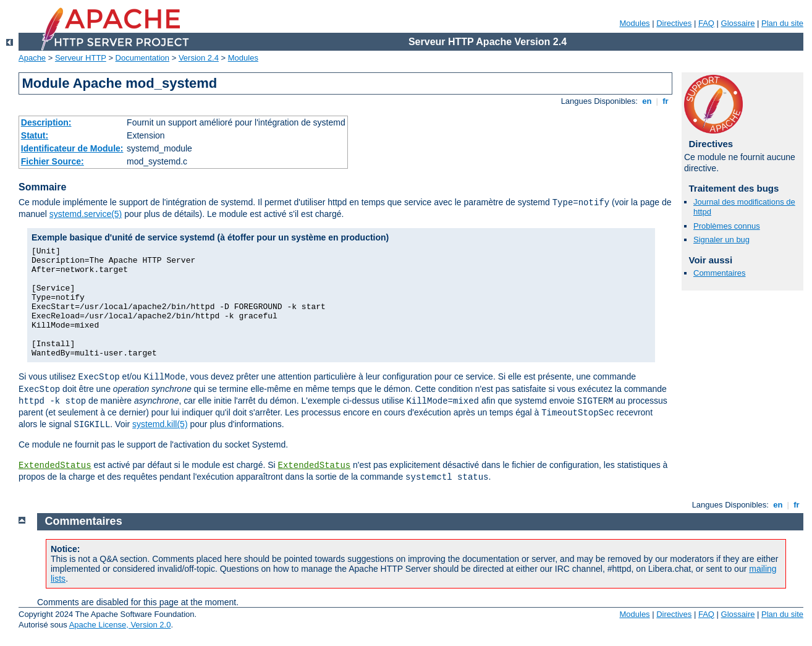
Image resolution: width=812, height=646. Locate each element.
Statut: (35, 135)
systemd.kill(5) (160, 424)
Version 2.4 (199, 58)
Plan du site (782, 23)
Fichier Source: (53, 161)
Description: (46, 122)
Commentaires (720, 273)
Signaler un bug (721, 240)
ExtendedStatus (55, 465)
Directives (674, 23)
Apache (32, 58)
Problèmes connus (727, 226)
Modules (634, 23)
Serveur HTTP (81, 58)
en (647, 101)
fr (666, 101)
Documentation (142, 58)
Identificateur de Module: (72, 148)
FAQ (706, 23)
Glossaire (738, 23)
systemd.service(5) (86, 214)
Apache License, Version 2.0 (120, 625)
